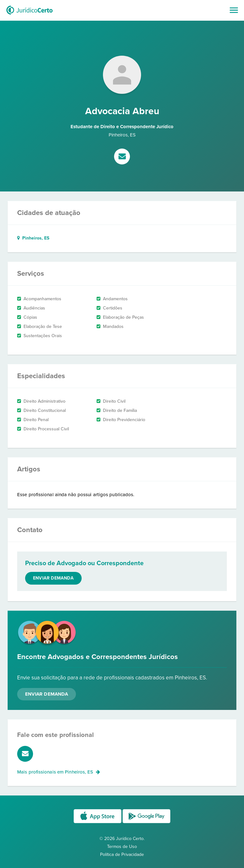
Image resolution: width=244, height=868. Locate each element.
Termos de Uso (122, 847)
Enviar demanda (53, 578)
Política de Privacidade (122, 854)
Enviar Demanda (47, 694)
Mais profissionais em (59, 772)
